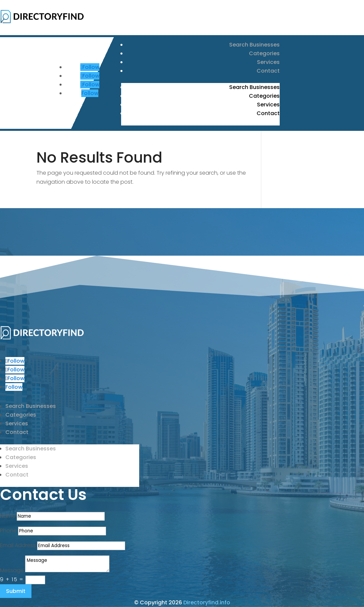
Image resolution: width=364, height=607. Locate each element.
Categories (264, 53)
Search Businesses (254, 45)
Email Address (18, 545)
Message (12, 570)
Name (8, 516)
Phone (8, 531)
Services (268, 62)
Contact (268, 71)
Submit (16, 591)
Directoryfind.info (207, 602)
